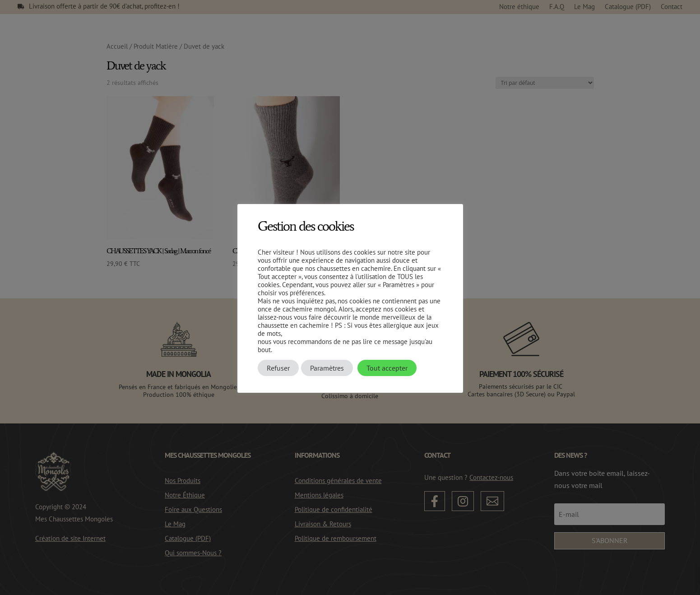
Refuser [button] (278, 368)
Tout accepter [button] (387, 368)
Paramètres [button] (327, 368)
